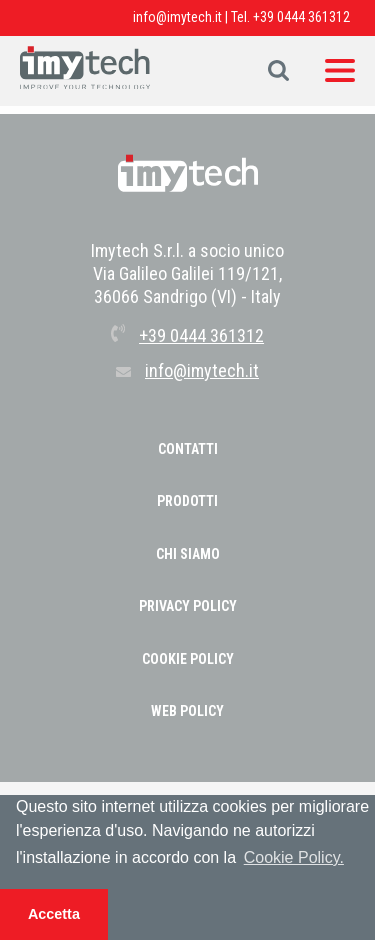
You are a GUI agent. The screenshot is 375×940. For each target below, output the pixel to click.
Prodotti (187, 501)
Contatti (188, 449)
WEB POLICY (187, 711)
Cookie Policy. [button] (294, 857)
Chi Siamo (188, 554)
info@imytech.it (177, 17)
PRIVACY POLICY (188, 606)
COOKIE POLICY (188, 659)
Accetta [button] (54, 914)
